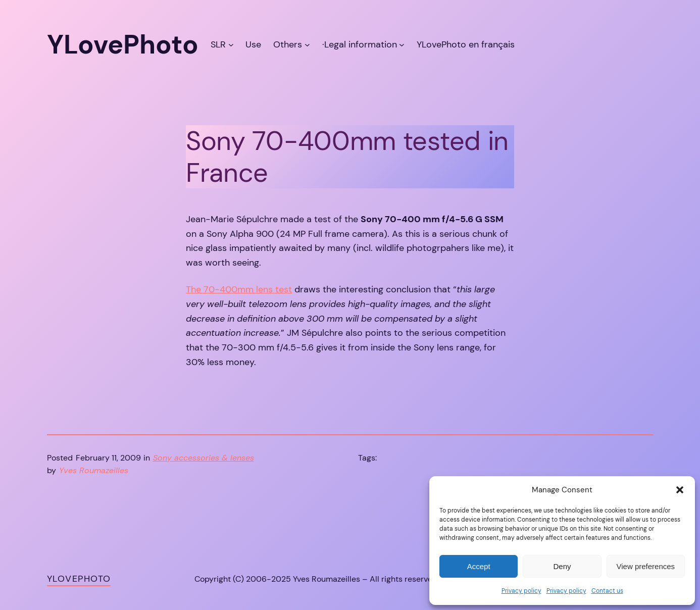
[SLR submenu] (231, 45)
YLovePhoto (79, 579)
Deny (562, 566)
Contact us (607, 591)
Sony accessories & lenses (204, 458)
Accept (479, 566)
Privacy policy (521, 591)
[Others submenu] (307, 45)
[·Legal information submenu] (402, 45)
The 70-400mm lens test (239, 289)
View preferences (646, 566)
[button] (680, 490)
